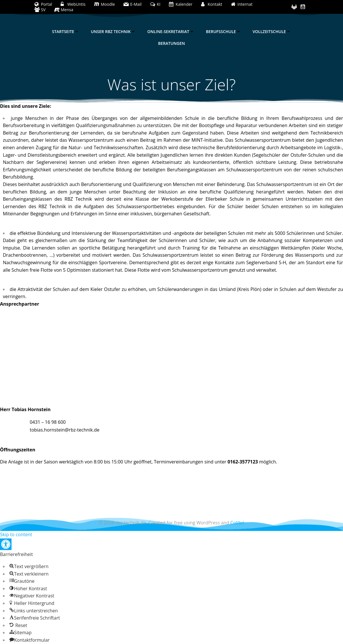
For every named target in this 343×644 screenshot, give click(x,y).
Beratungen (171, 43)
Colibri (237, 523)
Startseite (66, 31)
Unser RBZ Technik (113, 31)
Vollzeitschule (272, 31)
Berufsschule (223, 31)
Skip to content (16, 534)
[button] (6, 544)
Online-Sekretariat (171, 31)
